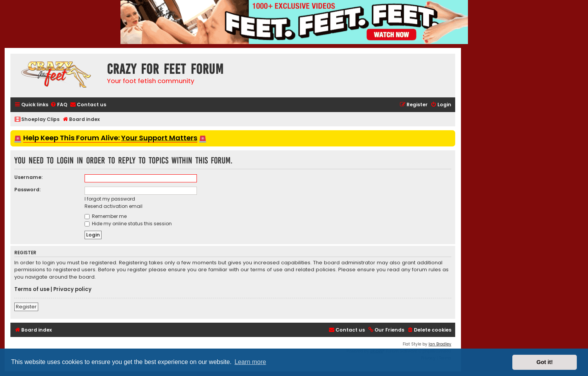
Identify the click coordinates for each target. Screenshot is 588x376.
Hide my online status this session (128, 224)
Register (26, 307)
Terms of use (32, 289)
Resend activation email (114, 206)
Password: (27, 190)
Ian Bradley (440, 344)
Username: (28, 177)
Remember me (106, 216)
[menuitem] (59, 105)
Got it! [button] (545, 362)
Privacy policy (72, 289)
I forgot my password (110, 199)
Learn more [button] (250, 362)
